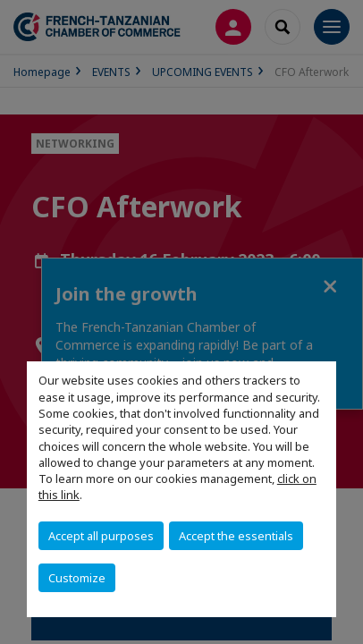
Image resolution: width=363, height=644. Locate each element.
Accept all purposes (101, 536)
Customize (77, 578)
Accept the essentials (236, 536)
